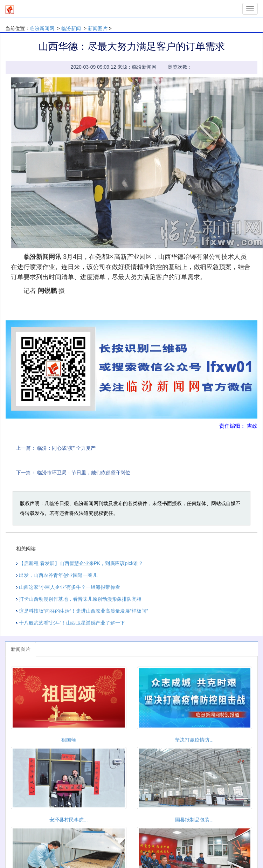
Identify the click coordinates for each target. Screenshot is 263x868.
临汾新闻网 (42, 28)
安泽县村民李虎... (69, 820)
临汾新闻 (71, 28)
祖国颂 (69, 740)
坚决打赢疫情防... (194, 740)
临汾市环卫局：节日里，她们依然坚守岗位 (84, 473)
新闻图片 (98, 28)
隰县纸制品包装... (194, 820)
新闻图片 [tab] (21, 649)
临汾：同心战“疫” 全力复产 (66, 448)
